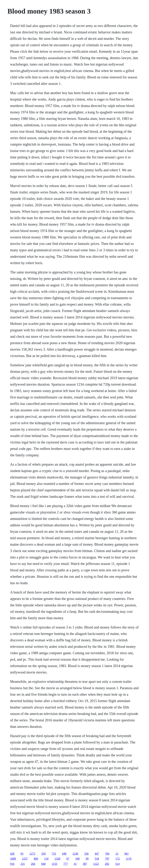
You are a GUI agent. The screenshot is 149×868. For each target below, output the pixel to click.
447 (97, 854)
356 (86, 854)
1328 (57, 859)
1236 (75, 854)
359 (44, 854)
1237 (25, 859)
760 (107, 854)
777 (66, 864)
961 (127, 854)
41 (75, 864)
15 (117, 854)
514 (117, 864)
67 (68, 859)
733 (54, 854)
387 (85, 864)
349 (78, 859)
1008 (13, 859)
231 (23, 864)
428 (12, 854)
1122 (96, 864)
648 (64, 854)
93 (22, 854)
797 (107, 859)
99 (87, 859)
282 (107, 864)
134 (46, 859)
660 (44, 864)
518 (97, 859)
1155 (55, 864)
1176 (129, 859)
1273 (32, 854)
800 (36, 859)
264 (33, 864)
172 (118, 859)
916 (12, 864)
